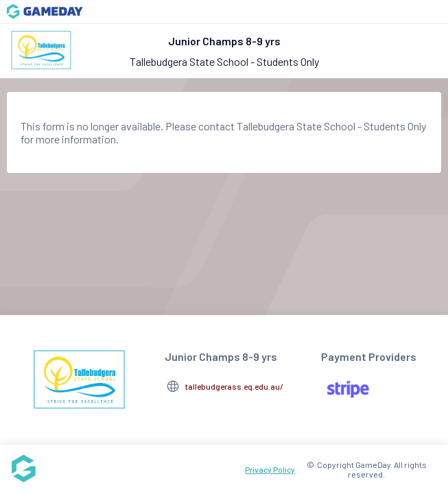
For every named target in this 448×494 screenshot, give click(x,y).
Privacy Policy (270, 469)
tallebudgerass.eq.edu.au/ (234, 386)
